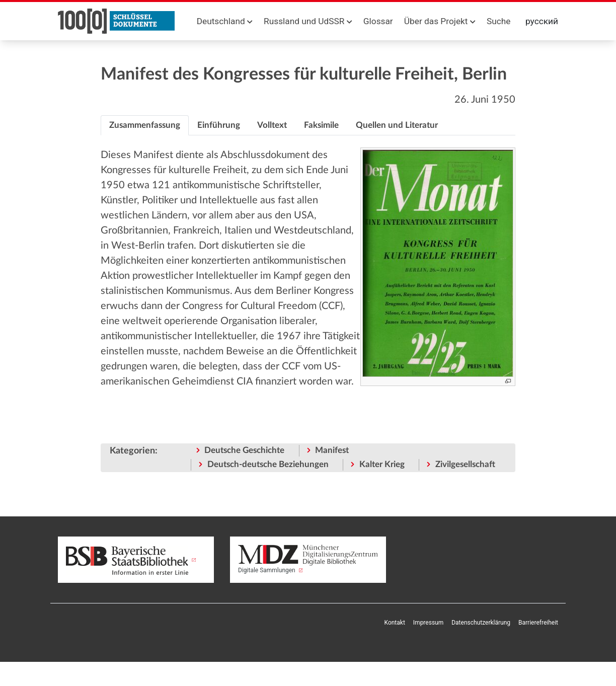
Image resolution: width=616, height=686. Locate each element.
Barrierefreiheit (538, 623)
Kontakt (395, 623)
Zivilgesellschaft (465, 464)
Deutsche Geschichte (244, 450)
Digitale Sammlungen (308, 559)
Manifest (332, 450)
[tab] (145, 125)
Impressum (428, 623)
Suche (498, 21)
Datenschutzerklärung (481, 623)
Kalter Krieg (382, 464)
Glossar (378, 21)
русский (542, 21)
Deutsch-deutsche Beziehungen (268, 464)
